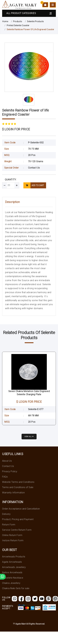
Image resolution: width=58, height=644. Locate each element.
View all (29, 437)
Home (5, 21)
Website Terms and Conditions (18, 482)
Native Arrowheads (12, 572)
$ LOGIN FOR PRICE (16, 129)
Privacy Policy (10, 471)
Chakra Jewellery (11, 583)
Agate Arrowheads (12, 562)
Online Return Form (12, 535)
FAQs (5, 477)
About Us (7, 461)
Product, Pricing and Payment (18, 519)
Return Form (9, 525)
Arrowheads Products (14, 557)
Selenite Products (35, 21)
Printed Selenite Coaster (18, 25)
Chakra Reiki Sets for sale (16, 588)
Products (18, 21)
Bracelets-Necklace (13, 578)
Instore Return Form (13, 540)
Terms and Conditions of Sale (18, 487)
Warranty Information (13, 493)
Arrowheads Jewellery (14, 567)
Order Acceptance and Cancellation (21, 509)
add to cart (34, 185)
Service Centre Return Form (17, 530)
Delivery (6, 514)
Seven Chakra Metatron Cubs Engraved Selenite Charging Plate (29, 393)
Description (12, 202)
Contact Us (34, 168)
